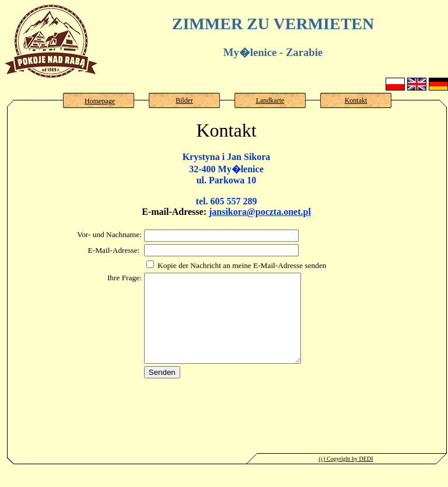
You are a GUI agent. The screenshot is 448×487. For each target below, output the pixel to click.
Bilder (184, 100)
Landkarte (270, 100)
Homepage (100, 101)
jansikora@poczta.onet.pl (260, 212)
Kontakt (356, 100)
